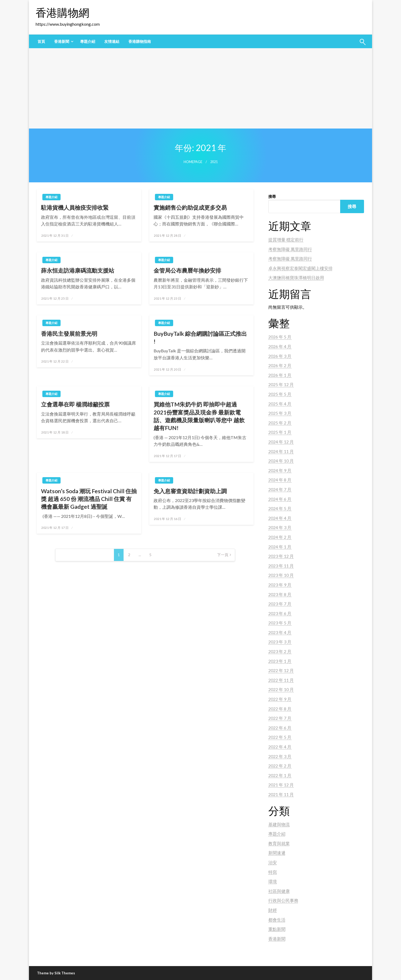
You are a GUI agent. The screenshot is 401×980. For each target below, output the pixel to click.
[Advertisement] (200, 88)
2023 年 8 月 (280, 594)
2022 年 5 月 (280, 737)
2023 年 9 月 (280, 585)
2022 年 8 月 (280, 709)
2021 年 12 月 (281, 785)
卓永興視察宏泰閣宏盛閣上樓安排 (300, 268)
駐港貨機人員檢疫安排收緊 (75, 207)
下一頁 (223, 555)
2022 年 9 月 (280, 699)
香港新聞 (62, 42)
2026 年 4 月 (280, 346)
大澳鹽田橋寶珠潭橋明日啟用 (296, 278)
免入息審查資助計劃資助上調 (190, 491)
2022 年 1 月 (280, 775)
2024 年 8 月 (280, 480)
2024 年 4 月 (280, 518)
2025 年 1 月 (280, 432)
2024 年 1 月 (280, 547)
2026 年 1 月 (280, 375)
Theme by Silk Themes (56, 973)
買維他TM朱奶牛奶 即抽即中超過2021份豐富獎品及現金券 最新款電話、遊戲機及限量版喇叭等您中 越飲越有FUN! (199, 416)
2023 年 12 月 (281, 556)
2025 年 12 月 (281, 384)
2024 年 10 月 (281, 461)
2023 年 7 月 (280, 604)
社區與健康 (279, 891)
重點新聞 (277, 929)
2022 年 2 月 (280, 766)
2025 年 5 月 (280, 394)
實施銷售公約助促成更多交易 (190, 207)
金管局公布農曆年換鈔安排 (187, 270)
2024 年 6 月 (280, 499)
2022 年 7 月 (280, 718)
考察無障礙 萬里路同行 (290, 249)
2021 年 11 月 (281, 794)
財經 (273, 910)
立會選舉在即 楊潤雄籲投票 (75, 404)
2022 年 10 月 (281, 689)
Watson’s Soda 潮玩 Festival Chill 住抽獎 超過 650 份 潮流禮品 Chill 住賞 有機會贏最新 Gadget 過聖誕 (89, 499)
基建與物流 (279, 824)
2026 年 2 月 (280, 365)
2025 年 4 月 (280, 404)
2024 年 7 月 (280, 489)
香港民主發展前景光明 (69, 333)
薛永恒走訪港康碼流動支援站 (78, 270)
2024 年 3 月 (280, 527)
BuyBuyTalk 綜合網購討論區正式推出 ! (200, 337)
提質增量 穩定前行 (286, 240)
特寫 (273, 872)
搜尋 (272, 196)
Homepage (193, 162)
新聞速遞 (277, 853)
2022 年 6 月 (280, 728)
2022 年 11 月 (281, 680)
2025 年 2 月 (280, 423)
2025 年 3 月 (280, 413)
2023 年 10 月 (281, 575)
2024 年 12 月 (281, 442)
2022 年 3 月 (280, 756)
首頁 (41, 42)
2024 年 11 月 (281, 451)
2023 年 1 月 (280, 661)
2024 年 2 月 (280, 537)
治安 (273, 862)
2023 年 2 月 (280, 651)
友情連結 (112, 42)
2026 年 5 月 (280, 337)
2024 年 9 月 (280, 470)
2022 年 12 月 (281, 670)
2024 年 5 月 (280, 508)
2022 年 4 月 (280, 747)
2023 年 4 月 (280, 632)
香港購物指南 (140, 42)
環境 (273, 881)
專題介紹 (88, 42)
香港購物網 (62, 13)
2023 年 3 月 (280, 642)
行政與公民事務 (283, 900)
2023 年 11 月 (281, 566)
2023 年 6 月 (280, 613)
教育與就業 (279, 843)
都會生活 (277, 920)
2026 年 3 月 (280, 356)
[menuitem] (41, 42)
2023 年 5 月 (280, 623)
